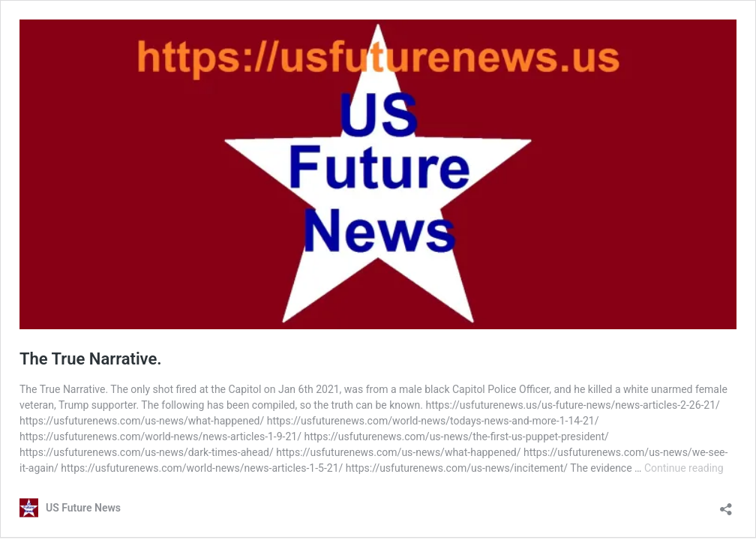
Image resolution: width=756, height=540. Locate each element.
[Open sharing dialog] (726, 504)
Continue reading (684, 468)
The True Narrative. (91, 359)
